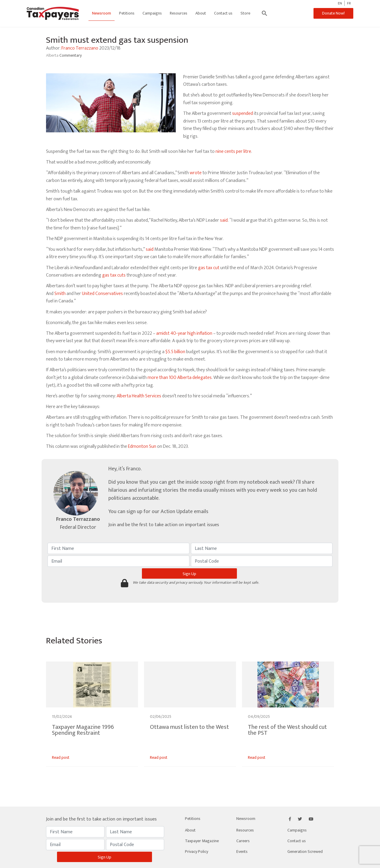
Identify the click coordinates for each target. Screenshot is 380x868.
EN (340, 3)
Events (242, 852)
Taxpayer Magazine (202, 841)
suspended (243, 114)
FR (349, 3)
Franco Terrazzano (80, 48)
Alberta (53, 55)
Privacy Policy (197, 852)
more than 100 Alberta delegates (180, 378)
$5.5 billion (175, 352)
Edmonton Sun (142, 446)
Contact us (223, 13)
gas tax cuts (114, 275)
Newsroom (102, 13)
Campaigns (152, 13)
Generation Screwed (305, 852)
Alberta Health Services (139, 396)
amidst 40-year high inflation (184, 333)
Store (245, 13)
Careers (243, 841)
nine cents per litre (233, 151)
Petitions (127, 13)
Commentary (71, 55)
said (224, 220)
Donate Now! (333, 13)
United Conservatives (102, 294)
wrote (196, 173)
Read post (61, 757)
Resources (179, 13)
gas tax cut (209, 268)
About (201, 13)
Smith (60, 294)
